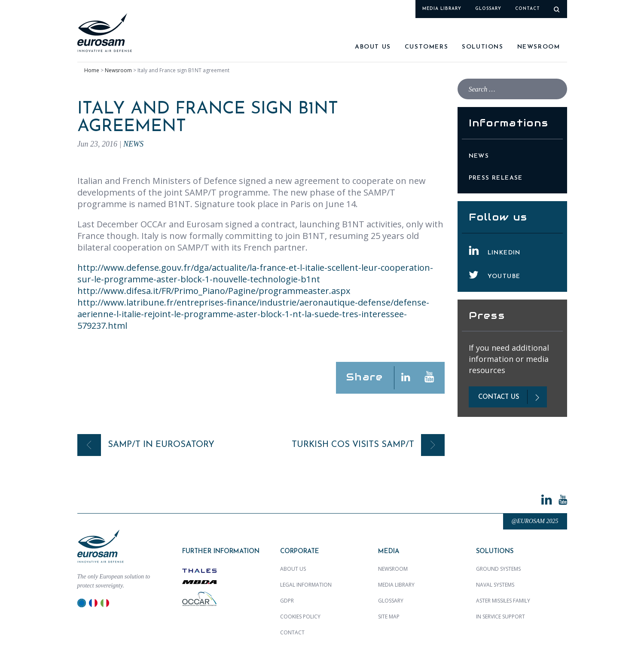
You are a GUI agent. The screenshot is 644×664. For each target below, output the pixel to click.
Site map (389, 617)
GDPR (287, 601)
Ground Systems (498, 569)
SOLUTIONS (482, 47)
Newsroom (539, 47)
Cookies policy (300, 617)
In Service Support (501, 617)
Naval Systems (495, 585)
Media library (442, 9)
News (133, 144)
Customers (426, 47)
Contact (528, 9)
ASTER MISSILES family (503, 601)
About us (373, 47)
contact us (499, 397)
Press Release (496, 178)
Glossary (488, 9)
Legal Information (306, 585)
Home (92, 70)
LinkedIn (504, 253)
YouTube (504, 277)
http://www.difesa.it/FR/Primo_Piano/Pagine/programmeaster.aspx (214, 291)
